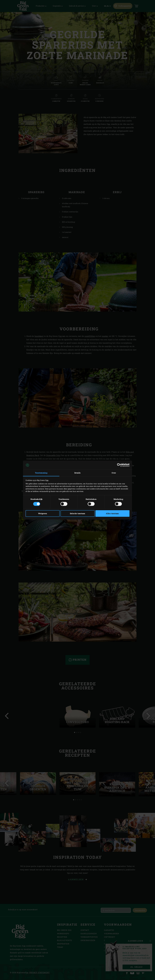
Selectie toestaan (78, 514)
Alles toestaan (112, 514)
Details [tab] (77, 473)
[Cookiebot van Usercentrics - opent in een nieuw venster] (119, 465)
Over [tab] (114, 473)
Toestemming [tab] (41, 473)
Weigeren (43, 514)
